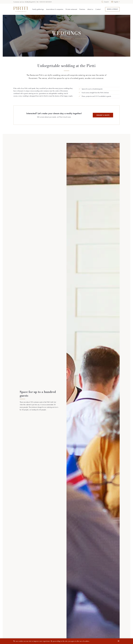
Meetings (48, 615)
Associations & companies (55, 9)
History (70, 613)
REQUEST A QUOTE (103, 115)
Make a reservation (96, 613)
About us (90, 9)
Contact (98, 9)
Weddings (25, 613)
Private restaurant (71, 9)
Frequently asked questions (75, 619)
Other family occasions (29, 624)
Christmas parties (50, 618)
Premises (82, 9)
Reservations (97, 610)
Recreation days (49, 620)
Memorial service (27, 616)
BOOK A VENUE (112, 9)
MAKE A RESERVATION (67, 504)
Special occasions (27, 619)
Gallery (70, 616)
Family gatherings (38, 9)
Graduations (26, 622)
